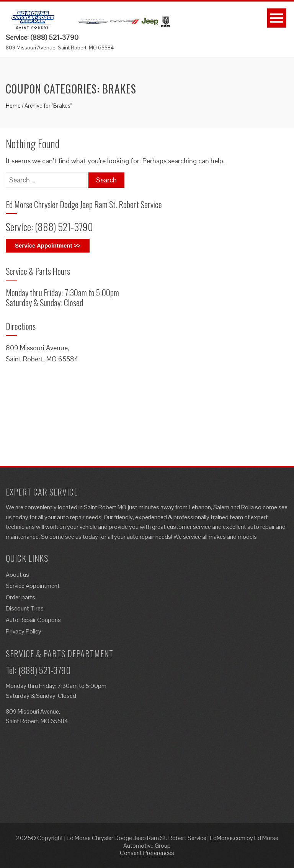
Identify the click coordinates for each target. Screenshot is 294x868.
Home (13, 106)
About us (17, 575)
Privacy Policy (24, 631)
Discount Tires (25, 608)
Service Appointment (33, 586)
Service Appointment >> (48, 245)
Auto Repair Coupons (33, 620)
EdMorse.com (228, 838)
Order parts (20, 597)
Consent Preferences (147, 853)
